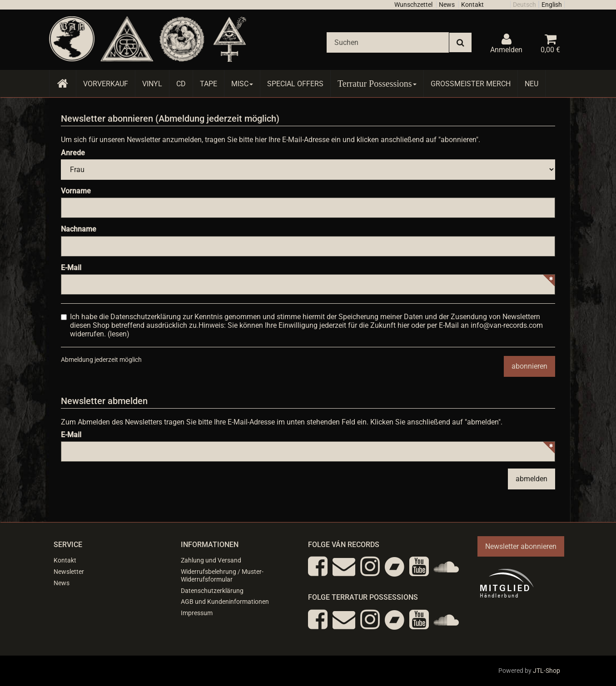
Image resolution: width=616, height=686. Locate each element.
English (552, 5)
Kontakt (472, 5)
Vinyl (152, 84)
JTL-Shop (546, 671)
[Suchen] (388, 42)
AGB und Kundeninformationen (225, 602)
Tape (209, 84)
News (447, 5)
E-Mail (71, 268)
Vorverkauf (106, 84)
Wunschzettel (413, 5)
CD (181, 84)
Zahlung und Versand (211, 560)
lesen (118, 334)
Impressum (197, 613)
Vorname (76, 191)
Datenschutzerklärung (212, 591)
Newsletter (69, 572)
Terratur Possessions (377, 84)
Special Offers (295, 84)
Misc (242, 84)
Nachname (79, 229)
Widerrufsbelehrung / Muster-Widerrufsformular (222, 575)
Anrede (73, 153)
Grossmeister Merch (471, 84)
